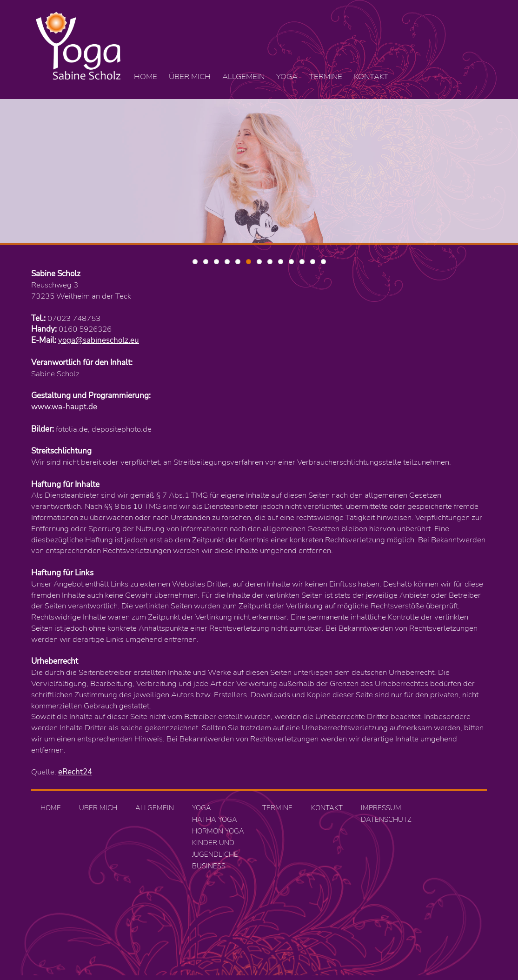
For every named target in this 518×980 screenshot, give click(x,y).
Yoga (287, 77)
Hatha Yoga (215, 820)
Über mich (190, 77)
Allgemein (243, 77)
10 (291, 262)
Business (209, 866)
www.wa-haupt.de (64, 407)
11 (302, 262)
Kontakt (371, 77)
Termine (326, 77)
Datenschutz (386, 820)
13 (323, 262)
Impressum (381, 808)
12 (313, 262)
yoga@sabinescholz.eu (99, 340)
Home (146, 77)
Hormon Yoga (218, 831)
